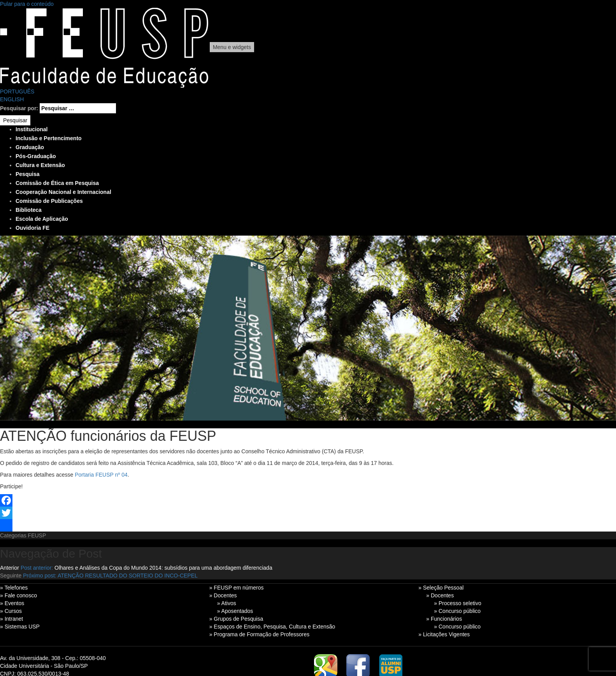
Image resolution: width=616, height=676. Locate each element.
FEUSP (37, 535)
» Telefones (14, 588)
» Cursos (11, 611)
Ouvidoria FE (32, 228)
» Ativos (227, 603)
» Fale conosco (18, 595)
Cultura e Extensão (40, 165)
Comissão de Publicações (49, 201)
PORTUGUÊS (17, 92)
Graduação (30, 147)
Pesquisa (27, 174)
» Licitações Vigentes (444, 634)
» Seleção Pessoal (441, 588)
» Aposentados (235, 611)
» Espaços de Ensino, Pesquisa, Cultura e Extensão (272, 627)
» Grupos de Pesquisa (236, 619)
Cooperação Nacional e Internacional (63, 192)
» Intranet (11, 619)
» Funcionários (444, 619)
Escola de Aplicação (42, 219)
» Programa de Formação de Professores (260, 634)
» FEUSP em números (237, 588)
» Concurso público (457, 611)
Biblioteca (29, 210)
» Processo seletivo (457, 603)
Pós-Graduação (36, 156)
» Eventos (12, 603)
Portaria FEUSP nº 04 (101, 475)
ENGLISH (12, 99)
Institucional (32, 129)
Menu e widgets (232, 47)
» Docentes (223, 595)
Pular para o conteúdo (27, 4)
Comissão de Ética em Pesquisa (57, 183)
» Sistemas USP (20, 627)
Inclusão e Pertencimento (49, 138)
